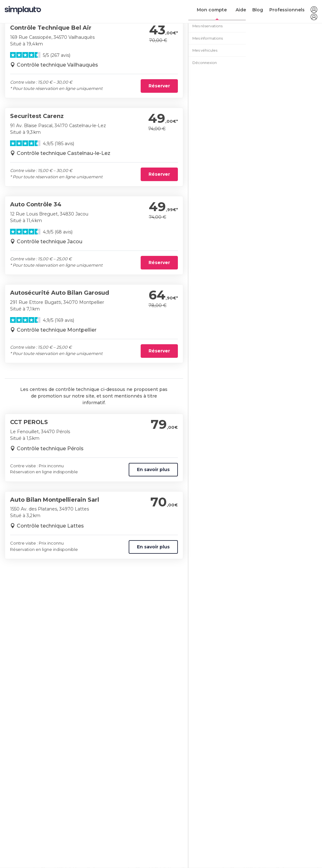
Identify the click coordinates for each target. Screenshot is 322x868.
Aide (241, 10)
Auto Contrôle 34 (36, 204)
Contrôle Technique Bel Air (51, 28)
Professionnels (287, 10)
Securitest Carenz (37, 116)
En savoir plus (153, 469)
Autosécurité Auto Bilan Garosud (60, 293)
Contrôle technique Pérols (50, 449)
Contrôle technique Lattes (50, 526)
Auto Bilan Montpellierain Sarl (55, 500)
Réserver (159, 86)
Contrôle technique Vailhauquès (57, 65)
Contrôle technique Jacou (50, 242)
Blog (258, 10)
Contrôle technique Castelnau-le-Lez (64, 153)
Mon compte (212, 10)
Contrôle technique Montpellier (57, 330)
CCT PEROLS (29, 422)
